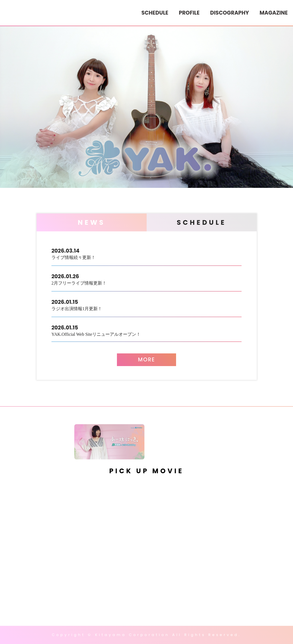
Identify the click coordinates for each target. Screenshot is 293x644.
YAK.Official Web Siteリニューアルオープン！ (146, 330)
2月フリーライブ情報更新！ (146, 279)
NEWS (92, 222)
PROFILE (189, 13)
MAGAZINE (273, 13)
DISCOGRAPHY (230, 13)
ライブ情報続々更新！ (146, 253)
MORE (147, 360)
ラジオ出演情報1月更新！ (146, 305)
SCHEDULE (155, 13)
